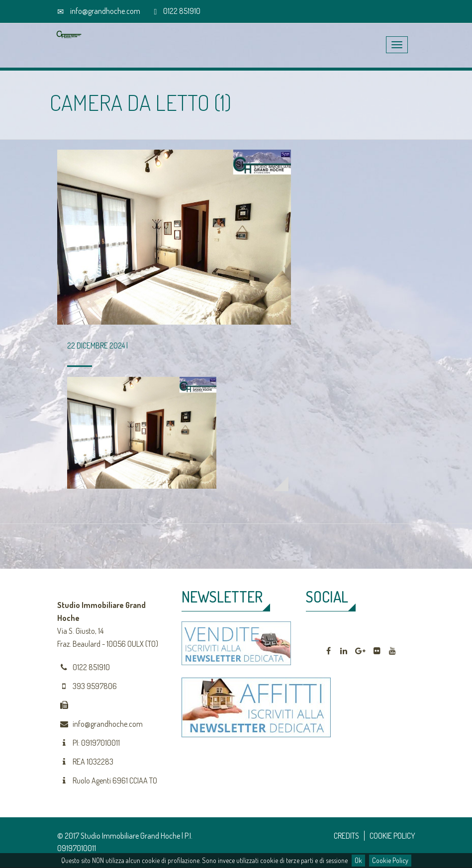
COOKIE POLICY (392, 836)
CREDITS (346, 836)
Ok (358, 860)
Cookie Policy (390, 860)
